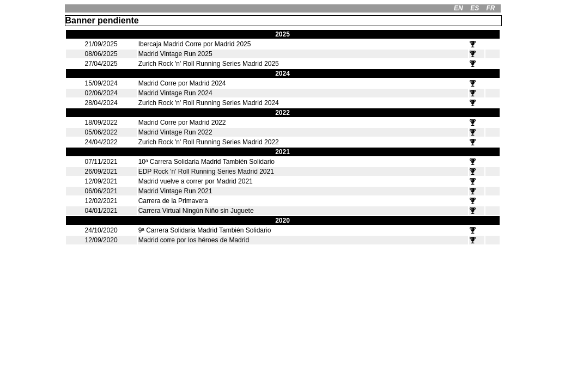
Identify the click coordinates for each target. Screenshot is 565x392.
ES (475, 8)
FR (490, 8)
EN (458, 8)
